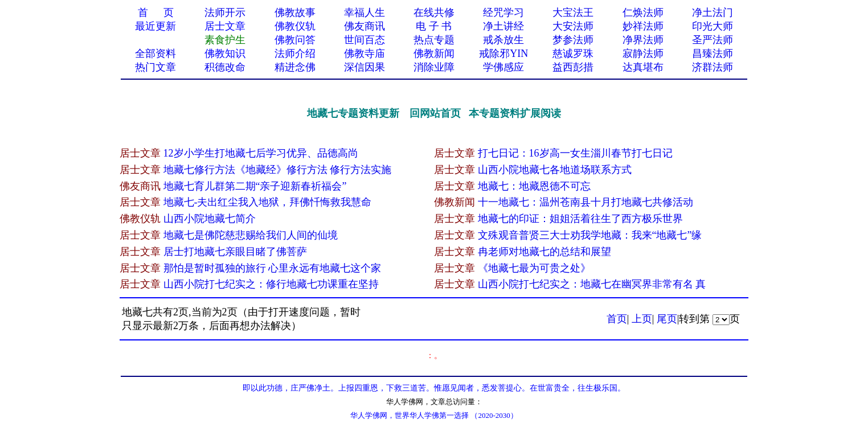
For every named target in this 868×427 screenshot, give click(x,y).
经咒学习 (503, 13)
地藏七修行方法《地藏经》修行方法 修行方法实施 (278, 170)
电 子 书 (434, 26)
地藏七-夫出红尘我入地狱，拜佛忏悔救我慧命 (268, 202)
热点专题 (434, 40)
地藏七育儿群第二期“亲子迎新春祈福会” (255, 186)
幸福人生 (365, 13)
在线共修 (434, 13)
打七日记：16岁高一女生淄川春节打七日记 (575, 153)
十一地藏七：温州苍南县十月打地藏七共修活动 (586, 202)
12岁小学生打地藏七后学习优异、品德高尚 (261, 153)
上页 (642, 319)
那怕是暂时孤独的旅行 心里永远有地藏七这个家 (273, 268)
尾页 (667, 319)
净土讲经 (503, 26)
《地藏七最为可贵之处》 (534, 268)
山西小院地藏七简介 (210, 219)
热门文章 (155, 67)
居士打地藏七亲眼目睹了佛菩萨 (235, 252)
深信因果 (365, 67)
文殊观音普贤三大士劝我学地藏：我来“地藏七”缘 (590, 235)
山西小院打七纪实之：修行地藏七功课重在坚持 (271, 284)
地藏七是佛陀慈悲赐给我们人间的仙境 (251, 235)
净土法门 (713, 13)
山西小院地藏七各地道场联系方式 (555, 170)
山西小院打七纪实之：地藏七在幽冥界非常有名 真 (592, 284)
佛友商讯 (365, 26)
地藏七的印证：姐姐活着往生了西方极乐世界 (580, 219)
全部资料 (155, 54)
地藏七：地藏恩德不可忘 (534, 186)
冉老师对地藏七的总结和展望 (544, 252)
